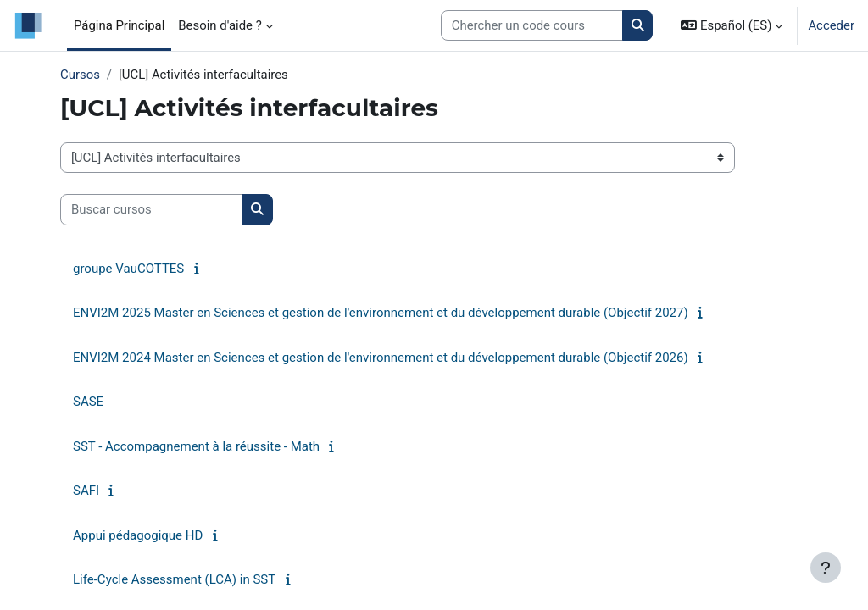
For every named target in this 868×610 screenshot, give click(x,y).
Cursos (80, 75)
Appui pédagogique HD (138, 535)
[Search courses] (532, 25)
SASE (88, 402)
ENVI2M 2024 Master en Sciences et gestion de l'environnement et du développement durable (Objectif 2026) (381, 358)
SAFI (86, 491)
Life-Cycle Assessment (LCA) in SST (174, 579)
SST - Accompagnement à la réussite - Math (196, 446)
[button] (732, 25)
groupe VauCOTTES (128, 269)
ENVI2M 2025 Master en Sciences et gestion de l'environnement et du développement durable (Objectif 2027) (381, 313)
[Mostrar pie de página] (826, 568)
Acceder (831, 25)
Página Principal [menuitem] (119, 25)
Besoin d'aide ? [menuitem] (220, 25)
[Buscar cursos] (151, 209)
